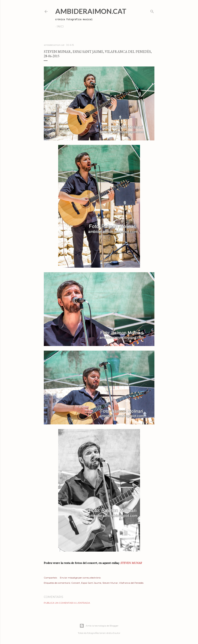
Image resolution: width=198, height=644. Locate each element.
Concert (76, 583)
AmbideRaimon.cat (91, 11)
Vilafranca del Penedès (131, 583)
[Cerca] (152, 11)
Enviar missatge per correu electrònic (80, 578)
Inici (60, 27)
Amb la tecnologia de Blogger (99, 626)
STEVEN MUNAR (131, 563)
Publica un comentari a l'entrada (67, 603)
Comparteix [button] (50, 578)
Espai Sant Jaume (91, 583)
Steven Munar (110, 583)
